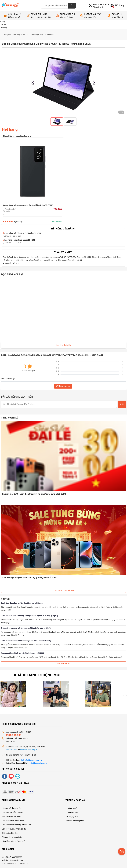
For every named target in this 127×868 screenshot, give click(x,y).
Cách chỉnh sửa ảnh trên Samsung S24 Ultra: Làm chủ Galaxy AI (27, 640)
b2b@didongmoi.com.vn (37, 763)
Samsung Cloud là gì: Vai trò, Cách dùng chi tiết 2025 (23, 653)
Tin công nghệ (71, 808)
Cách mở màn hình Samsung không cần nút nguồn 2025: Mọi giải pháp (30, 615)
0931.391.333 (100, 5)
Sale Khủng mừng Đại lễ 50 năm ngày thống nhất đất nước (29, 577)
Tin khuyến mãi (72, 812)
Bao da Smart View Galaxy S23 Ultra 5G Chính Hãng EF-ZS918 (28, 205)
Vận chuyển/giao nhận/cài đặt (14, 829)
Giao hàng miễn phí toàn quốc (14, 841)
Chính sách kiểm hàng (11, 833)
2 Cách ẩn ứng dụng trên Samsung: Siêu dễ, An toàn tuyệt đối (26, 628)
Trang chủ (8, 35)
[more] (122, 852)
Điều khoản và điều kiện (11, 816)
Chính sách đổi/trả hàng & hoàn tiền (16, 824)
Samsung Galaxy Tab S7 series (42, 35)
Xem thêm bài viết (63, 345)
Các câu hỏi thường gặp (12, 808)
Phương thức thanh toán (12, 837)
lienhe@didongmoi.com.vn (18, 863)
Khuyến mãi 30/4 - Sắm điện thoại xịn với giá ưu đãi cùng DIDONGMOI (35, 494)
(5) (19, 222)
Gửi (122, 404)
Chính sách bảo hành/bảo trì (13, 820)
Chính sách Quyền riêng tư (12, 812)
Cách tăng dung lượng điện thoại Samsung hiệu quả (22, 603)
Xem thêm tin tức (64, 663)
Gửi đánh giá (63, 386)
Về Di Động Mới (72, 816)
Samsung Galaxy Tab (22, 35)
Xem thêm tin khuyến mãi (64, 590)
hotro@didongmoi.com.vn (32, 760)
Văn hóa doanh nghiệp (75, 820)
